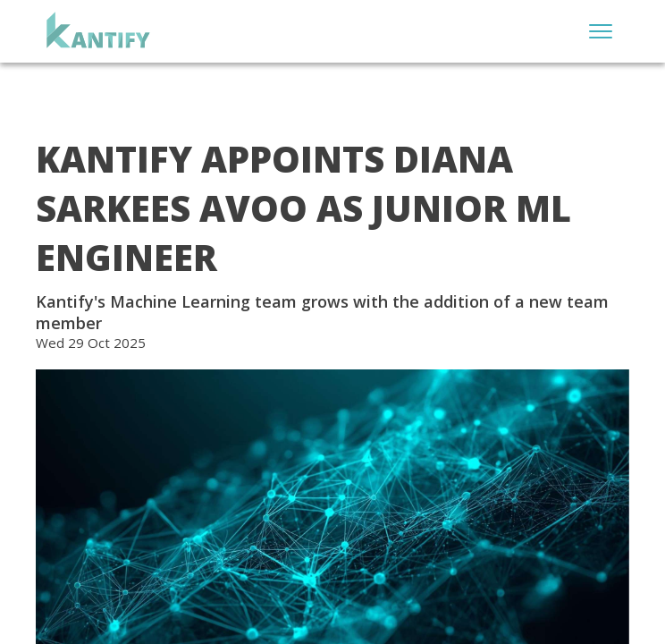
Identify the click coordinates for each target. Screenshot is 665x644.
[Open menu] (601, 31)
